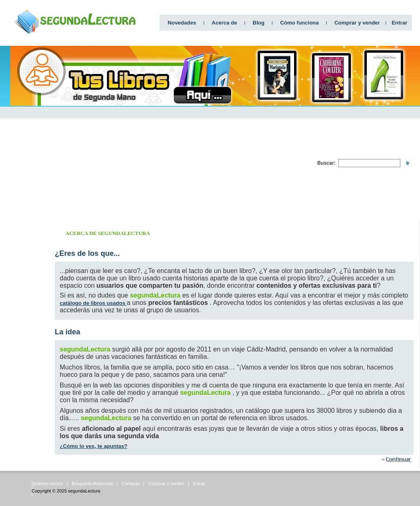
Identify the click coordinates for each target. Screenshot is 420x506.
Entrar (400, 23)
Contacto (130, 484)
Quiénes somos (47, 484)
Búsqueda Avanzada (92, 484)
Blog (259, 23)
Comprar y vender (357, 23)
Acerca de (225, 23)
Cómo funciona (300, 23)
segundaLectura (84, 491)
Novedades (182, 23)
